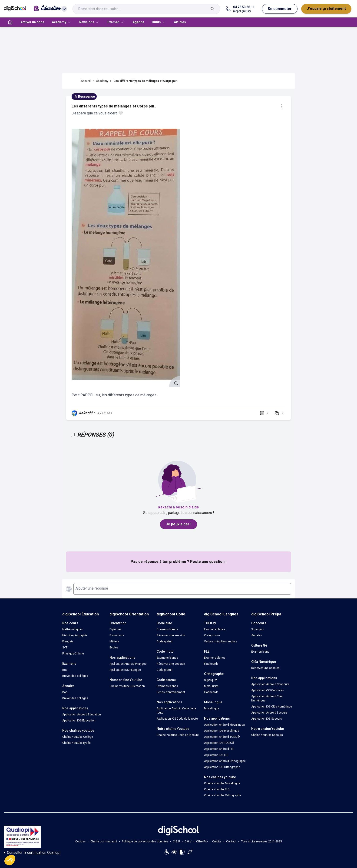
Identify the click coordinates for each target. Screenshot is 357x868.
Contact (231, 841)
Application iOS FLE (216, 755)
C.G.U (176, 841)
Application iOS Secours (267, 719)
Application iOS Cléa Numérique (272, 707)
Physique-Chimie (73, 654)
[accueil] (10, 22)
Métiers (114, 641)
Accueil (86, 81)
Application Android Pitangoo (128, 664)
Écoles (114, 648)
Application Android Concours (270, 684)
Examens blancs (167, 629)
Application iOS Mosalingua (222, 731)
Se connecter (280, 9)
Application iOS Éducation (79, 721)
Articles (180, 22)
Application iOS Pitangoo (125, 670)
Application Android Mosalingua (224, 725)
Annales (257, 635)
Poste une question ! (208, 562)
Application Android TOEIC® (222, 737)
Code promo (212, 635)
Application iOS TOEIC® (219, 743)
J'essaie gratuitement (326, 8)
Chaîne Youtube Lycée (76, 743)
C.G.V (188, 841)
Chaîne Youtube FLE (217, 789)
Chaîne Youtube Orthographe (223, 795)
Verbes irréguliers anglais (221, 641)
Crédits (217, 841)
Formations (117, 635)
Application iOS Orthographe (222, 767)
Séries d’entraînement (171, 692)
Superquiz (210, 680)
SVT (65, 648)
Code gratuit (165, 641)
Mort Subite (211, 686)
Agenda (138, 22)
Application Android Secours (269, 713)
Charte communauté (104, 841)
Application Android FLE (219, 749)
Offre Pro (202, 841)
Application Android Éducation (82, 714)
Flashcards (211, 664)
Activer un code (32, 22)
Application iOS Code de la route (177, 719)
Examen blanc (260, 652)
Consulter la (32, 853)
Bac (65, 670)
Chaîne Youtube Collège (78, 737)
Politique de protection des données (145, 841)
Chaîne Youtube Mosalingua (222, 783)
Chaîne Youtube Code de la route (178, 735)
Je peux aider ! (178, 524)
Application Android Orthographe (225, 761)
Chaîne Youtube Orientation (127, 686)
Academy (102, 81)
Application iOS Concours (268, 690)
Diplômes (116, 629)
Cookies (81, 841)
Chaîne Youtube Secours (267, 735)
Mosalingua (212, 708)
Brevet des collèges (75, 676)
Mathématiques (73, 629)
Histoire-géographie (75, 635)
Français (68, 641)
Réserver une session (171, 635)
